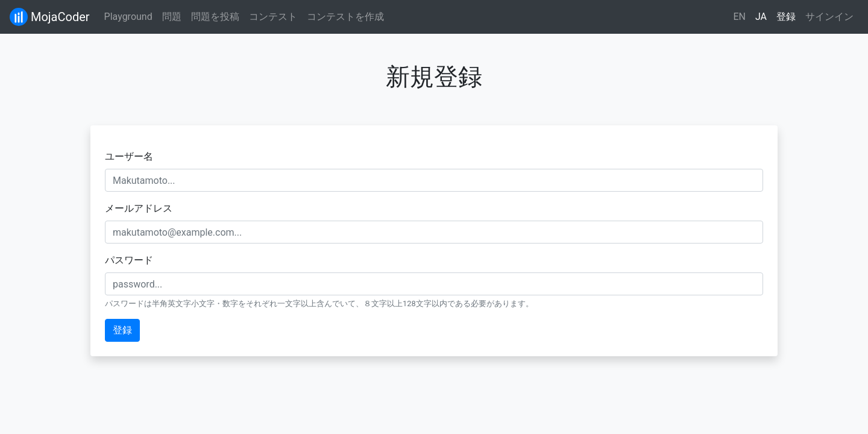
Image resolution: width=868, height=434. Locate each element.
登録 (786, 17)
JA (761, 17)
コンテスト (273, 17)
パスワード (129, 260)
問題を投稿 (215, 17)
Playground (128, 17)
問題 (172, 17)
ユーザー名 (129, 156)
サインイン (829, 17)
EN (739, 17)
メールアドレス (139, 208)
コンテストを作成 (345, 17)
